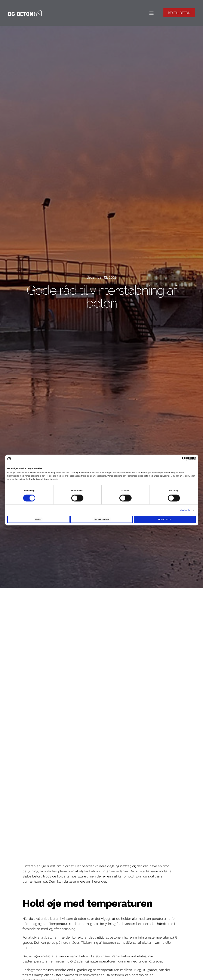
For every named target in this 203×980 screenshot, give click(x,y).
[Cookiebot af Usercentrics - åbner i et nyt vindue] (177, 459)
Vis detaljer (185, 510)
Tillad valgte (101, 519)
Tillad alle (165, 519)
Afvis (38, 519)
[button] (151, 13)
